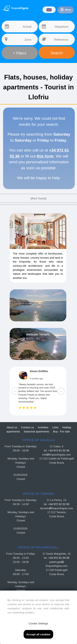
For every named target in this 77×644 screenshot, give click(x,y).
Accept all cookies (38, 634)
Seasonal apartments (37, 432)
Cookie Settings (38, 623)
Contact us (27, 427)
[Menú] (65, 10)
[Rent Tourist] (38, 198)
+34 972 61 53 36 (59, 450)
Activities (43, 427)
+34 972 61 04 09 (59, 558)
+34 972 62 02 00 (59, 504)
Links (55, 427)
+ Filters (20, 53)
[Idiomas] (48, 10)
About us (12, 427)
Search (57, 53)
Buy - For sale (61, 432)
